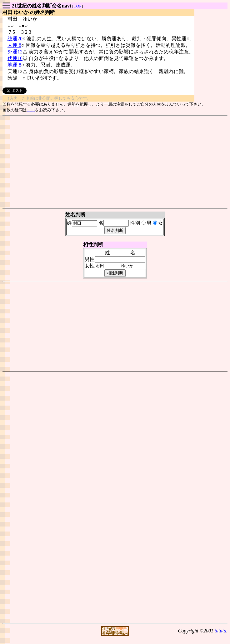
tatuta (220, 631)
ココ (31, 110)
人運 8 (14, 45)
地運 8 (14, 65)
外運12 (15, 52)
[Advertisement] (115, 162)
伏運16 (15, 58)
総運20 (15, 39)
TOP (78, 6)
